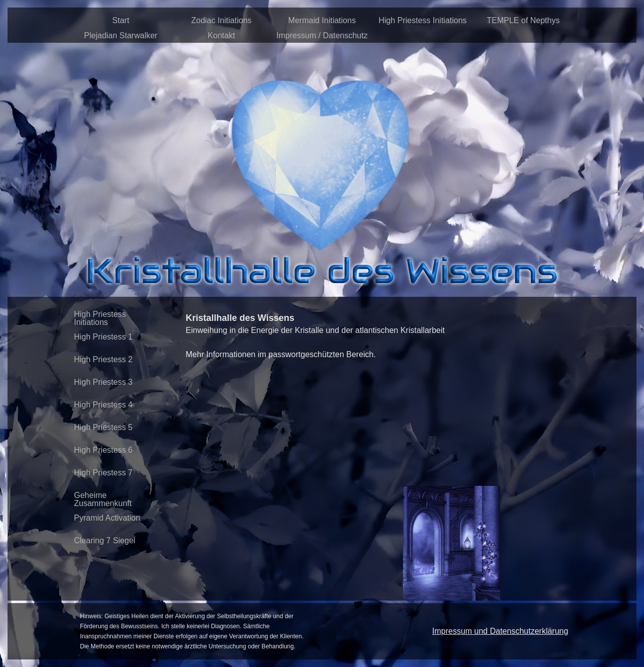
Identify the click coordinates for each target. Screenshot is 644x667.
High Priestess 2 (103, 359)
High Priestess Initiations (422, 20)
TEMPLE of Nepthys (524, 20)
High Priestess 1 (103, 337)
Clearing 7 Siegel (105, 540)
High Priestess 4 (103, 405)
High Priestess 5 (103, 427)
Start (121, 20)
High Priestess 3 (103, 382)
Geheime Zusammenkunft (103, 499)
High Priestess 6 (103, 450)
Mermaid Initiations (322, 20)
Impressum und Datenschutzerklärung (500, 631)
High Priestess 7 (103, 473)
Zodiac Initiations (221, 20)
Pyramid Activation (107, 518)
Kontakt (221, 35)
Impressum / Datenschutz (322, 35)
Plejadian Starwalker (121, 35)
